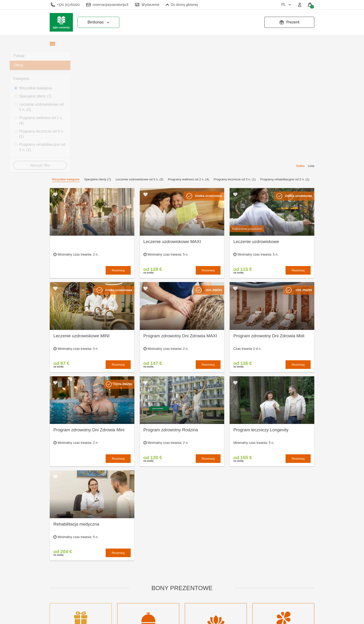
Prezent (289, 22)
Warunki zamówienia (135, 569)
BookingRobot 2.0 (302, 617)
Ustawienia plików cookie (138, 561)
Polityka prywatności (135, 577)
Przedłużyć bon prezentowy (130, 587)
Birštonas (99, 22)
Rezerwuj (118, 149)
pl (287, 5)
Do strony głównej (182, 5)
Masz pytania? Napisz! (199, 579)
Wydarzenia (147, 5)
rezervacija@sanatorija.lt (107, 5)
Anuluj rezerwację (132, 597)
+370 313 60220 (65, 5)
